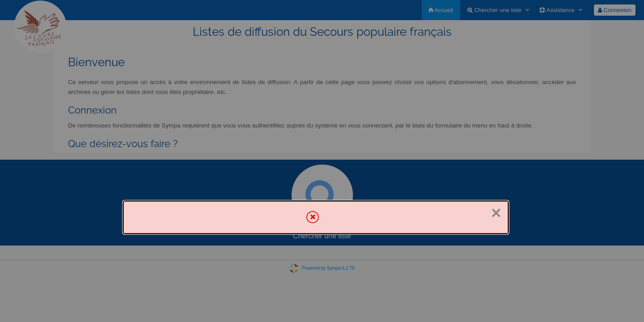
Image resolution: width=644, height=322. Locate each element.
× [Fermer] (496, 213)
